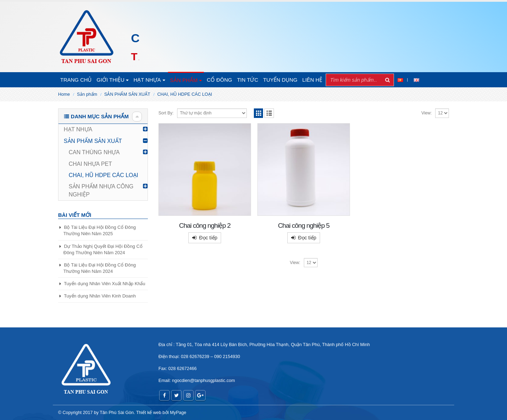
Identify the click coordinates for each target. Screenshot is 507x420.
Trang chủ (76, 80)
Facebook (164, 395)
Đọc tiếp (208, 238)
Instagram (188, 395)
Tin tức (248, 80)
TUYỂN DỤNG (280, 80)
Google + (200, 395)
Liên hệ (312, 80)
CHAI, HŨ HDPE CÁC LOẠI (104, 175)
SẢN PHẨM (184, 80)
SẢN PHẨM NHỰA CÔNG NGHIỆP (101, 190)
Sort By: (166, 113)
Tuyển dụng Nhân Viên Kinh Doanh (100, 296)
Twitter (176, 395)
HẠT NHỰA (147, 80)
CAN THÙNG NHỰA (94, 152)
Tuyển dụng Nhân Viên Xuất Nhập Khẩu (104, 284)
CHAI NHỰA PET (90, 164)
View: (427, 113)
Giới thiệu (110, 80)
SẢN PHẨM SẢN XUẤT (93, 141)
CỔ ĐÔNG (219, 80)
